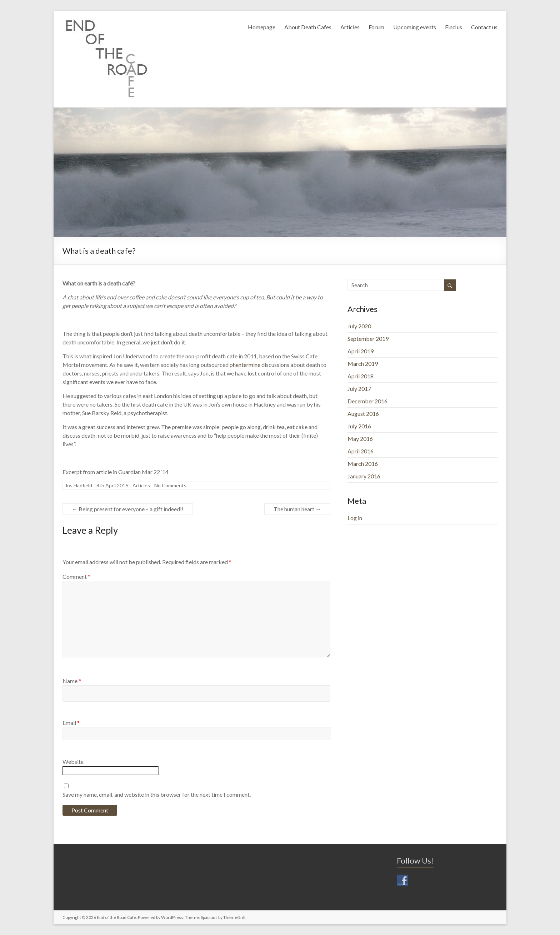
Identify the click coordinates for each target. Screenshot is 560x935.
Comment (76, 576)
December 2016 (367, 401)
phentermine (245, 365)
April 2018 (361, 376)
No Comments (170, 485)
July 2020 (359, 326)
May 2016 (360, 439)
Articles (350, 27)
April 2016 (361, 451)
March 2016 (363, 464)
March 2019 (363, 364)
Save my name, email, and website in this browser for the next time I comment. (157, 794)
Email (71, 723)
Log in (355, 518)
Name (72, 681)
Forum (376, 27)
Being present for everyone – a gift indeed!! (128, 509)
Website (73, 762)
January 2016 (364, 476)
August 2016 (363, 414)
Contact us (484, 27)
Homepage (262, 27)
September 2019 (368, 339)
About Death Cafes (308, 27)
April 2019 (361, 351)
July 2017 (359, 389)
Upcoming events (415, 27)
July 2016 (359, 426)
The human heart (297, 509)
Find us (454, 27)
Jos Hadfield (79, 485)
